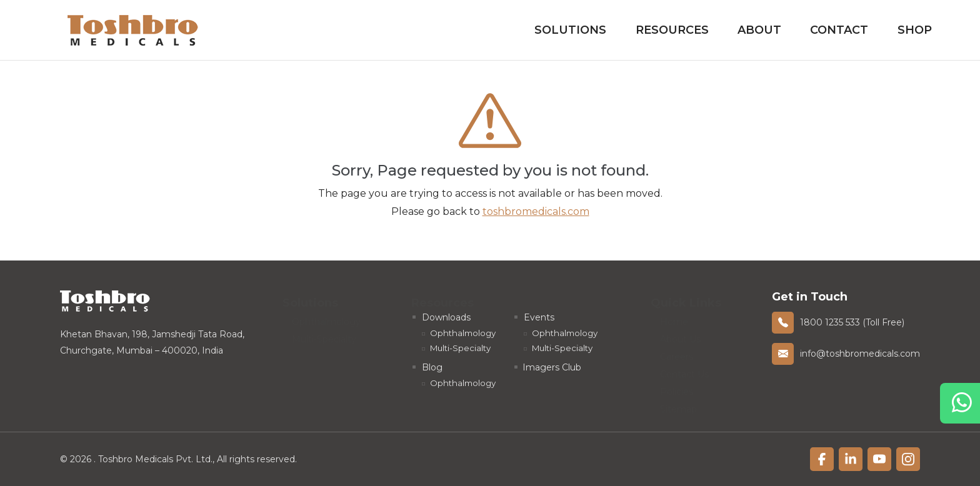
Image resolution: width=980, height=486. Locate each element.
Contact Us (684, 370)
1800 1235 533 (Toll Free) (852, 322)
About (759, 30)
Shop (915, 30)
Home (674, 317)
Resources (672, 30)
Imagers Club (552, 367)
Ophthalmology (326, 317)
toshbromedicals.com (536, 211)
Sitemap (678, 405)
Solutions (570, 30)
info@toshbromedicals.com (860, 354)
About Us (680, 335)
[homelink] (133, 30)
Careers (677, 352)
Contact (839, 30)
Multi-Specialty (324, 335)
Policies (677, 387)
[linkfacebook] (822, 459)
